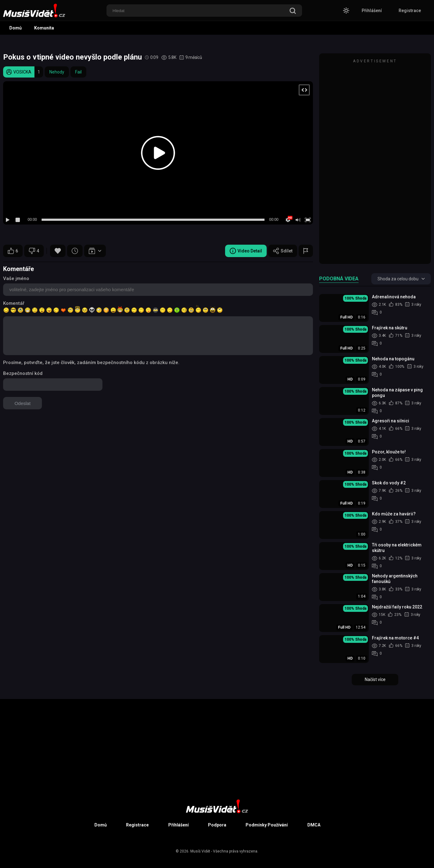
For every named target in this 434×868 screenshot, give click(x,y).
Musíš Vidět (200, 851)
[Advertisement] (375, 162)
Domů (16, 28)
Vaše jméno (16, 278)
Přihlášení (372, 11)
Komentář (14, 303)
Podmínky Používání (267, 825)
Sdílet (283, 251)
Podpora (217, 825)
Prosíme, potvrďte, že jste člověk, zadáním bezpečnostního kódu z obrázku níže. (91, 363)
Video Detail (246, 251)
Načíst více (375, 679)
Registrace (410, 11)
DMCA (314, 825)
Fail (78, 72)
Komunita (44, 28)
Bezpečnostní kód (23, 373)
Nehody (57, 72)
